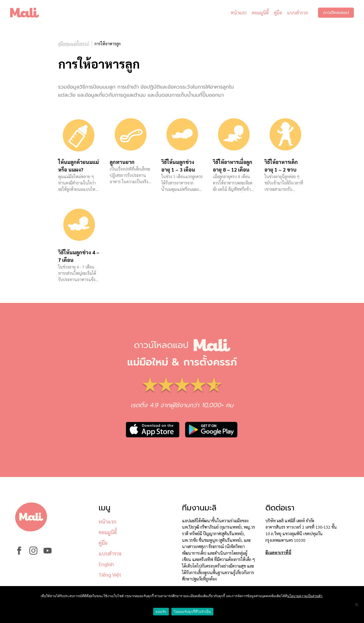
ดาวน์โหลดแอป (336, 13)
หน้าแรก (239, 13)
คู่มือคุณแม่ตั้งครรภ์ (74, 44)
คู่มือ (278, 13)
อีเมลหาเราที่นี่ (278, 553)
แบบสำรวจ (298, 13)
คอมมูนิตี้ (260, 13)
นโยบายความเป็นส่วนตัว (305, 596)
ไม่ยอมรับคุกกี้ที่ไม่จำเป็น (192, 612)
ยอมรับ (161, 612)
